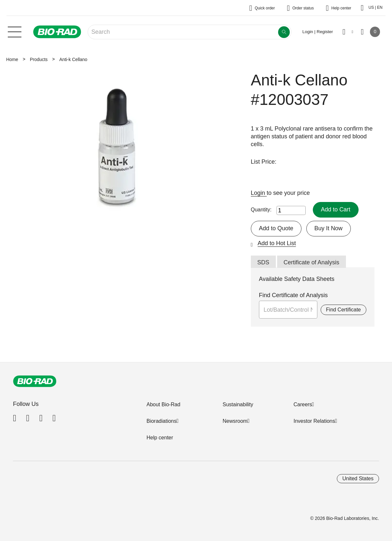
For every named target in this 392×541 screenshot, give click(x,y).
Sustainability (238, 404)
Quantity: (261, 210)
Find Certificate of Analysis (293, 295)
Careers (303, 404)
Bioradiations (161, 421)
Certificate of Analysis (312, 262)
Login (259, 193)
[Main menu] (15, 31)
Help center (160, 438)
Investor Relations (314, 421)
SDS (263, 262)
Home (12, 59)
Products (39, 59)
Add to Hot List (277, 243)
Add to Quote (276, 228)
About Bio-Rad (163, 404)
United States (358, 478)
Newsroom (235, 421)
